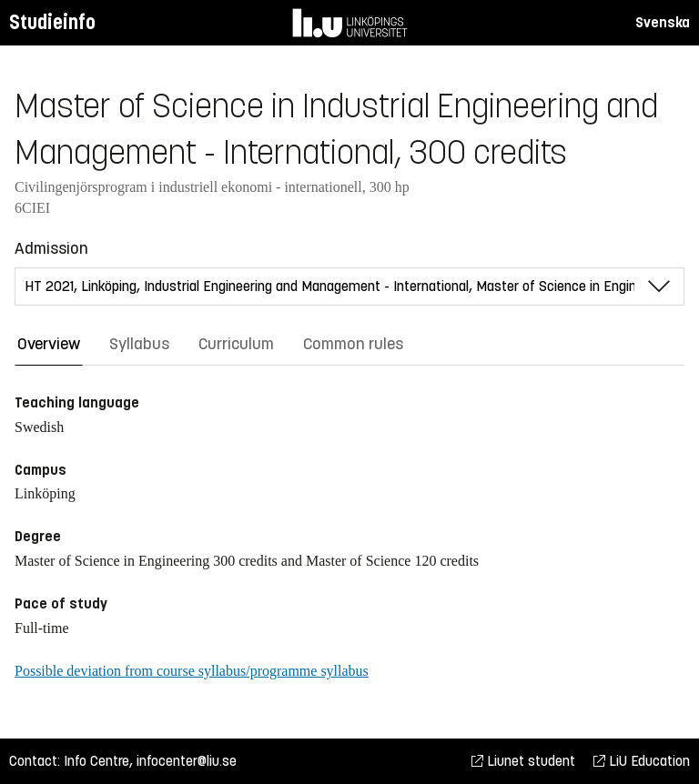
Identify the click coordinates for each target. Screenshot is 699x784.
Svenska (663, 22)
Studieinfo (52, 22)
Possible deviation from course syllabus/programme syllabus (192, 671)
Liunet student (523, 761)
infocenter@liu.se (187, 761)
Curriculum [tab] (236, 344)
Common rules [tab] (353, 344)
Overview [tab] (49, 344)
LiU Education (642, 761)
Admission (51, 248)
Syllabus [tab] (139, 344)
